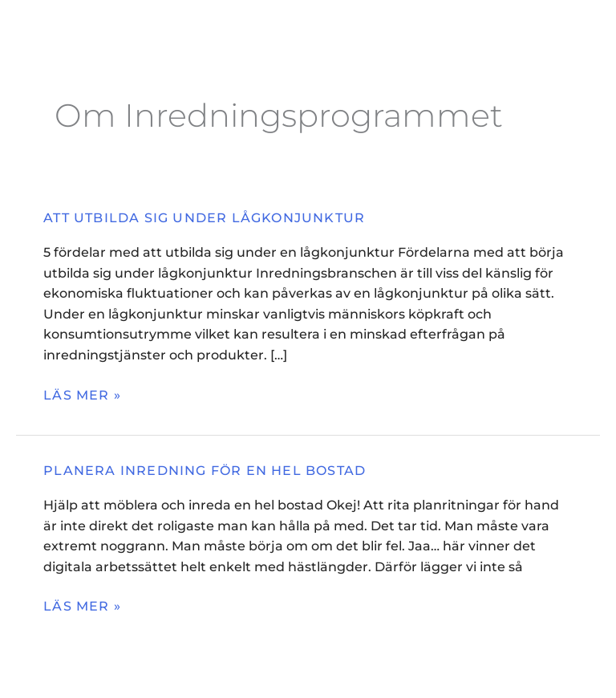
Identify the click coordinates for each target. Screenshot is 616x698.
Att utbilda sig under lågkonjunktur (204, 218)
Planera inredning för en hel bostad (205, 471)
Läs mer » (82, 394)
